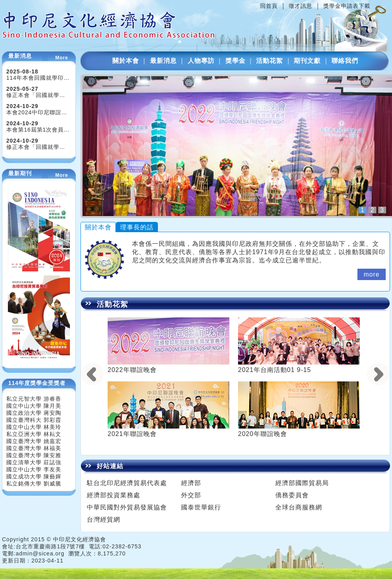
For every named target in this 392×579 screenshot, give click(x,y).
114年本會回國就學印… (38, 78)
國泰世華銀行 (201, 507)
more (372, 274)
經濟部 (191, 483)
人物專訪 (201, 61)
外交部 (191, 495)
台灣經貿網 (103, 519)
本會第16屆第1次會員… (38, 130)
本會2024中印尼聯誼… (37, 112)
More (62, 58)
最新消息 (163, 61)
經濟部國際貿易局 (302, 483)
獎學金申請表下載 (347, 6)
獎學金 (235, 61)
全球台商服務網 (299, 507)
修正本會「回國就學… (36, 95)
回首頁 (269, 6)
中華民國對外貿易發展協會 (127, 507)
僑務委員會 (292, 495)
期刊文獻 (307, 61)
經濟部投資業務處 (114, 495)
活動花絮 (269, 61)
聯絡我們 (345, 61)
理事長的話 (137, 227)
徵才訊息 (300, 6)
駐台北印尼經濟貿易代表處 (127, 483)
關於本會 (126, 61)
